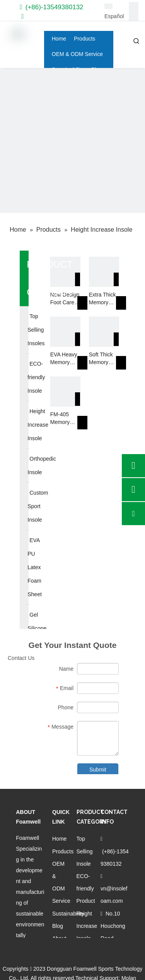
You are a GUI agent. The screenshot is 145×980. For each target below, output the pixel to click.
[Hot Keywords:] (136, 41)
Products (63, 851)
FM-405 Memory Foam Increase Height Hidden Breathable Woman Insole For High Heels (63, 419)
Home (59, 839)
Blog (58, 926)
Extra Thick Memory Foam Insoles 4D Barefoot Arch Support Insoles (102, 299)
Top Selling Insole (85, 851)
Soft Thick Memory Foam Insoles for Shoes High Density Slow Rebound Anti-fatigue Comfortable (104, 359)
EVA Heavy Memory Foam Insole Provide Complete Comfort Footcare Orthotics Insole (65, 359)
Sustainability (68, 914)
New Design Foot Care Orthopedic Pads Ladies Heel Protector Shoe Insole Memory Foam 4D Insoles (65, 299)
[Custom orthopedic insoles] (72, 140)
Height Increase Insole (87, 926)
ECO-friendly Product (86, 888)
